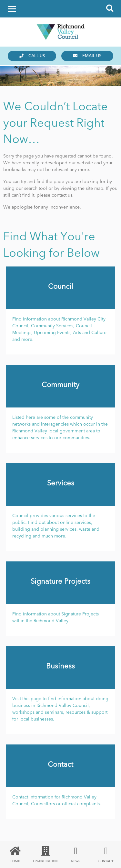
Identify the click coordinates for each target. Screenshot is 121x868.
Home (15, 854)
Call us (32, 56)
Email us (87, 56)
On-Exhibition (45, 854)
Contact (106, 854)
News (76, 854)
